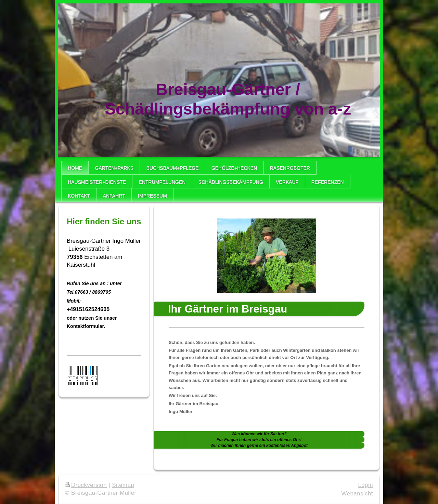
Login (365, 485)
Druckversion (86, 485)
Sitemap (123, 485)
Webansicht (357, 494)
